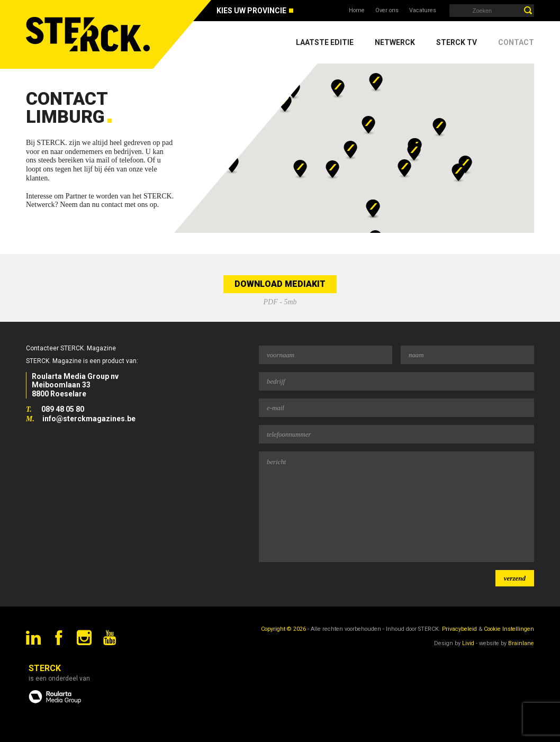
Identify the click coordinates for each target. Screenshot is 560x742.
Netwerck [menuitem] (395, 42)
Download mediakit (280, 284)
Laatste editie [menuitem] (325, 42)
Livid (468, 643)
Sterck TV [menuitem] (457, 42)
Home (357, 10)
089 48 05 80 (63, 409)
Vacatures (423, 10)
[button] (285, 104)
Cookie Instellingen (509, 629)
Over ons (387, 10)
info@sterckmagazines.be (89, 419)
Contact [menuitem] (516, 42)
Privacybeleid (459, 629)
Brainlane (521, 643)
